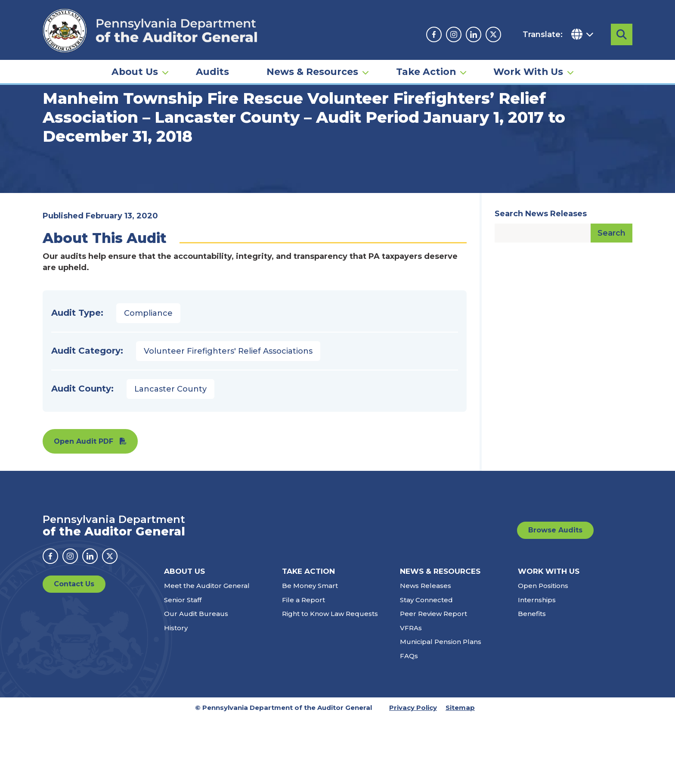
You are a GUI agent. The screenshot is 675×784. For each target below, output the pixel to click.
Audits (212, 72)
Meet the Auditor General (207, 652)
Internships (537, 666)
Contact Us (74, 650)
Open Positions (543, 652)
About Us (135, 72)
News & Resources (312, 72)
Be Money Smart (310, 652)
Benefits (532, 680)
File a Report (303, 666)
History (176, 694)
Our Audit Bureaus (196, 680)
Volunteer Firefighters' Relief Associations (228, 417)
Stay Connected (426, 666)
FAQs (409, 722)
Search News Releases (541, 280)
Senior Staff (183, 666)
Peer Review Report (433, 680)
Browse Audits (555, 596)
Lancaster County (170, 455)
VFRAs (411, 694)
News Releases (426, 652)
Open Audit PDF (84, 507)
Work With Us (528, 72)
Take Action (426, 72)
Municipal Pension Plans (441, 708)
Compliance (148, 379)
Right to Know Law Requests (330, 680)
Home (55, 131)
